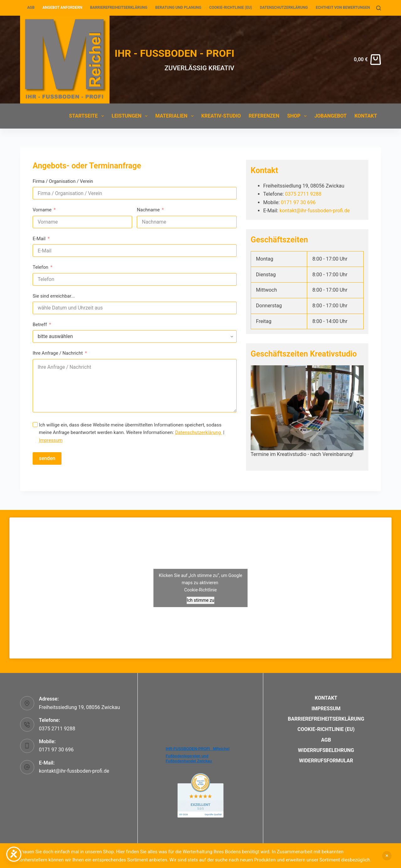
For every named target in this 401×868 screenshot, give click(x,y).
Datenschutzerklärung (284, 8)
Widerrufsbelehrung (326, 750)
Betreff (40, 325)
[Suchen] (379, 8)
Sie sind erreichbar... (54, 296)
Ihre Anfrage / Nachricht (58, 353)
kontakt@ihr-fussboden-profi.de (315, 211)
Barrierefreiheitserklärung (119, 8)
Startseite (88, 116)
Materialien (176, 116)
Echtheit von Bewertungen (343, 8)
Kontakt (366, 116)
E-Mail (39, 239)
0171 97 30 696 (298, 202)
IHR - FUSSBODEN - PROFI (174, 53)
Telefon (40, 267)
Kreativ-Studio (221, 116)
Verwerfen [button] (387, 856)
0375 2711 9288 (303, 194)
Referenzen (264, 116)
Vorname (42, 210)
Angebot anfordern (62, 8)
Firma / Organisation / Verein (63, 181)
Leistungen (131, 116)
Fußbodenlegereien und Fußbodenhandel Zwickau (189, 759)
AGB (31, 8)
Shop (298, 116)
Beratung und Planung (178, 8)
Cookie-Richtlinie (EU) (231, 8)
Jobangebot (331, 116)
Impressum (51, 440)
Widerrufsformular (326, 761)
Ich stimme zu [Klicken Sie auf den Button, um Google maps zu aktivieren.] (200, 600)
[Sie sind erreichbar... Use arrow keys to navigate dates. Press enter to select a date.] (135, 308)
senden (47, 458)
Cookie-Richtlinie (200, 590)
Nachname (148, 210)
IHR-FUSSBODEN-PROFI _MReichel (198, 749)
